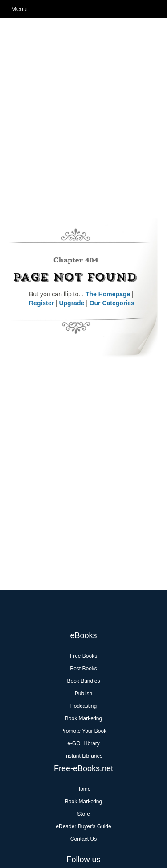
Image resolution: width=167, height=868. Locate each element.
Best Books (83, 669)
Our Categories (112, 303)
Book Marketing (83, 718)
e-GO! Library (83, 743)
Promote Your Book (83, 731)
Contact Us (83, 839)
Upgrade (71, 303)
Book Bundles (83, 681)
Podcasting (83, 706)
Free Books (83, 656)
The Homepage (108, 294)
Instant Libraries (83, 756)
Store (83, 814)
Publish (83, 694)
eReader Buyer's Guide (83, 826)
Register (41, 303)
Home (83, 789)
